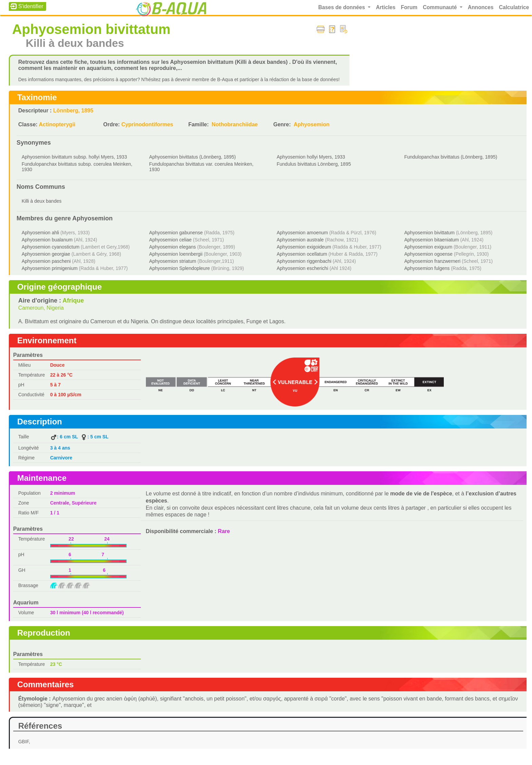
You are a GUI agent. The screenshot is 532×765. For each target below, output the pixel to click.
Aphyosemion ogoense (428, 254)
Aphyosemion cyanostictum (51, 247)
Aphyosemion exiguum (428, 247)
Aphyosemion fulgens (427, 268)
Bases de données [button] (342, 7)
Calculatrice (514, 7)
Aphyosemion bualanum (47, 240)
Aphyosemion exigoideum (304, 247)
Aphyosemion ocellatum (302, 254)
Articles (386, 7)
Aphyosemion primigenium (50, 268)
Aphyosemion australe (300, 240)
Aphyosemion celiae (170, 240)
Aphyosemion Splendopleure (180, 268)
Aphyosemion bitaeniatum (431, 240)
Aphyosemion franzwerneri (432, 261)
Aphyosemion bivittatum (429, 233)
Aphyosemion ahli (41, 233)
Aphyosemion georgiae (46, 254)
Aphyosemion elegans (173, 247)
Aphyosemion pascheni (46, 261)
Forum (409, 7)
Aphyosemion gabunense (176, 233)
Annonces (481, 7)
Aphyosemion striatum (173, 261)
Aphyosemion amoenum (302, 233)
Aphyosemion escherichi (303, 268)
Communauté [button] (440, 7)
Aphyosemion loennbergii (176, 254)
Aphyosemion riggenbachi (304, 261)
